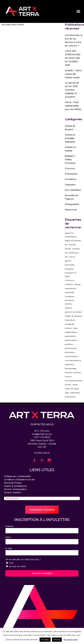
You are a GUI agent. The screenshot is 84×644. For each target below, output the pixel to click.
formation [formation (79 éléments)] (70, 296)
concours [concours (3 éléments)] (69, 280)
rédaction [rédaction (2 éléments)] (70, 364)
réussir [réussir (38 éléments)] (68, 377)
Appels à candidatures (15, 486)
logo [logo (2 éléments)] (75, 328)
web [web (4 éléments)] (67, 393)
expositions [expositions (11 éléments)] (70, 288)
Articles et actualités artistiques (70, 138)
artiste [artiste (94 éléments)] (68, 249)
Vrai (11, 563)
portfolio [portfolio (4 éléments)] (69, 344)
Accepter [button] (45, 640)
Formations (71, 179)
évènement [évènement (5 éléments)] (70, 397)
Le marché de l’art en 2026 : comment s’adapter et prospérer (72, 90)
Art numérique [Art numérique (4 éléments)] (72, 253)
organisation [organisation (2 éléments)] (71, 332)
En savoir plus (71, 639)
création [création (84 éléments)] (69, 284)
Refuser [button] (57, 640)
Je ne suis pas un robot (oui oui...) (23, 559)
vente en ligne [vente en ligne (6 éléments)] (72, 389)
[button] (78, 11)
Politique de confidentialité (17, 476)
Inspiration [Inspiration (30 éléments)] (70, 320)
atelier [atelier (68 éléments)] (68, 261)
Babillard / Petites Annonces (70, 160)
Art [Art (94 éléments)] (66, 245)
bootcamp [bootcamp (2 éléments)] (70, 265)
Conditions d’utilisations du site (19, 479)
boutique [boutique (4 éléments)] (69, 269)
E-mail (9, 548)
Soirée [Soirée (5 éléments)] (68, 385)
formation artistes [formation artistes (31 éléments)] (70, 302)
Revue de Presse (13, 483)
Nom (8, 537)
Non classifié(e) (73, 190)
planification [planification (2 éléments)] (71, 340)
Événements (71, 174)
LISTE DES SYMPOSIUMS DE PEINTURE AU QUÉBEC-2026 (73, 58)
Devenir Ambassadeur (15, 489)
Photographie (72, 204)
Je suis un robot (17, 566)
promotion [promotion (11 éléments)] (70, 352)
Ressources (71, 210)
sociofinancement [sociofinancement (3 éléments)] (74, 381)
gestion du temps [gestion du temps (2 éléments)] (73, 312)
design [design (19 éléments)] (78, 284)
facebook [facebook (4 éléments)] (69, 292)
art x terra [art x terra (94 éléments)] (70, 257)
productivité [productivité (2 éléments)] (71, 348)
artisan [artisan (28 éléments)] (72, 245)
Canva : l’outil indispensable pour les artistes (73, 106)
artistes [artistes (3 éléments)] (76, 249)
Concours (70, 168)
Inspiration (70, 185)
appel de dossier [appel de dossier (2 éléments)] (73, 241)
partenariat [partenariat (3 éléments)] (70, 336)
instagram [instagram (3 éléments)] (70, 324)
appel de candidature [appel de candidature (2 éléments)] (71, 235)
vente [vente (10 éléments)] (75, 385)
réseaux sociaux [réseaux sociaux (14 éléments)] (73, 372)
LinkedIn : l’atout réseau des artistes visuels (73, 74)
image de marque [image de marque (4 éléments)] (73, 316)
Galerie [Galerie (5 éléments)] (68, 308)
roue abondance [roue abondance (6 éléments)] (73, 360)
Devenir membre (13, 492)
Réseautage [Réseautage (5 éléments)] (71, 368)
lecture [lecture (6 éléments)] (68, 328)
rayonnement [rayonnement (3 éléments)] (71, 356)
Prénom (9, 526)
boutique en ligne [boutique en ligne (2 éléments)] (71, 274)
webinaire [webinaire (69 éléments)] (75, 393)
